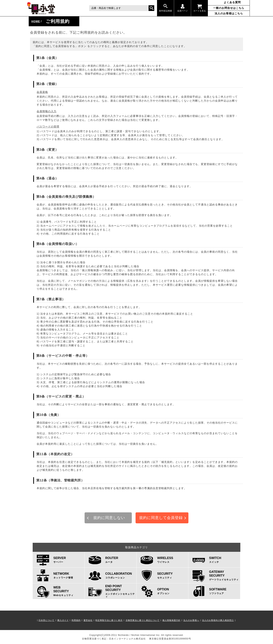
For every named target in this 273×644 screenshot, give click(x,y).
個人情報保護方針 (171, 620)
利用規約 (76, 620)
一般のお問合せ (229, 8)
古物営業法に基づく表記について (143, 620)
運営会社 (88, 620)
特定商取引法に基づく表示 (109, 620)
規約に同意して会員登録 (161, 518)
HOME (36, 21)
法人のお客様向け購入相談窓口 (218, 620)
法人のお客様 (229, 13)
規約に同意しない (109, 518)
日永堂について (46, 620)
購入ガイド (63, 620)
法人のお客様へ (191, 620)
